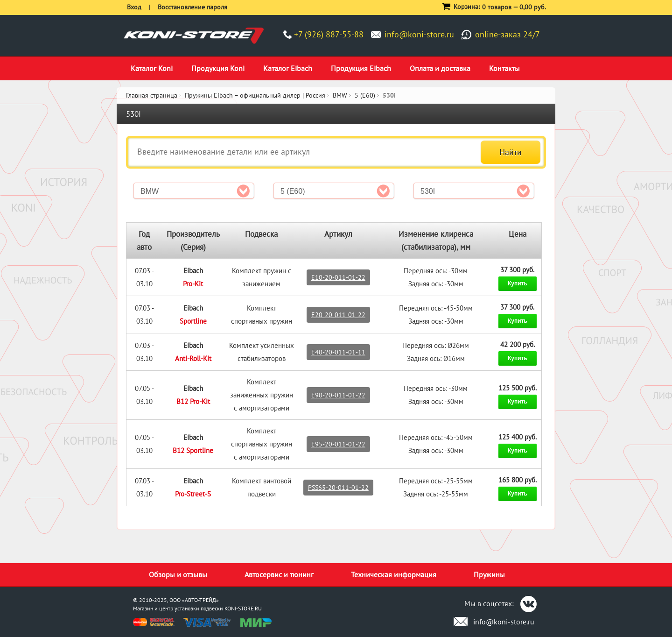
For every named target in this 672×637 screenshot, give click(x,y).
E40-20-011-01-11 (338, 352)
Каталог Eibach (288, 68)
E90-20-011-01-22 (338, 395)
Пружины (489, 574)
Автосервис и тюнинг (279, 574)
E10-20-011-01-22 (338, 277)
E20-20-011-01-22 (338, 315)
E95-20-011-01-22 (338, 444)
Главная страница (152, 95)
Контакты (504, 68)
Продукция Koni (218, 68)
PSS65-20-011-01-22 (338, 488)
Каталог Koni (152, 68)
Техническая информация (394, 574)
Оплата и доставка (440, 68)
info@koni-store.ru (419, 34)
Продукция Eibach (361, 68)
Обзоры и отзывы (178, 574)
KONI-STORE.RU (243, 608)
